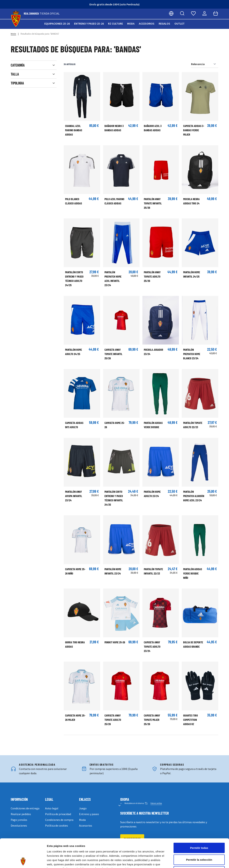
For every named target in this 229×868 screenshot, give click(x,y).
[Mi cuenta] (204, 13)
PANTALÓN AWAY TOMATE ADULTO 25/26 (152, 276)
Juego (83, 808)
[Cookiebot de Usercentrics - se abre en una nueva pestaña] (23, 861)
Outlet (180, 23)
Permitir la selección (199, 833)
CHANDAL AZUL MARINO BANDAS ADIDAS (74, 130)
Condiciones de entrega (25, 808)
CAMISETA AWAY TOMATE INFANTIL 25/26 (113, 354)
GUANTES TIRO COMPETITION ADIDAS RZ (191, 720)
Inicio (13, 34)
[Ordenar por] (205, 64)
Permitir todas (199, 821)
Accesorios (147, 23)
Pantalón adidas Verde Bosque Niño (193, 573)
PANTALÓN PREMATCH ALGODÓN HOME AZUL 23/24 (194, 496)
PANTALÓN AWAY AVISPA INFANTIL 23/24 (74, 496)
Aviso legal (52, 808)
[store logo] (16, 19)
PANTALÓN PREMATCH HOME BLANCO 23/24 (192, 354)
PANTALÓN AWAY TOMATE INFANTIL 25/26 (153, 203)
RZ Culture (115, 23)
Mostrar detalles (194, 861)
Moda (131, 23)
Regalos (164, 23)
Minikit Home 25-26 (115, 642)
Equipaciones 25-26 (57, 23)
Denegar (199, 844)
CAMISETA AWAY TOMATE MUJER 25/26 (152, 720)
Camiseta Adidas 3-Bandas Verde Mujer (194, 130)
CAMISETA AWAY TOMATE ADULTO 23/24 (152, 646)
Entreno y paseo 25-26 (89, 23)
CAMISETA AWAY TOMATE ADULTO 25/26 (113, 720)
